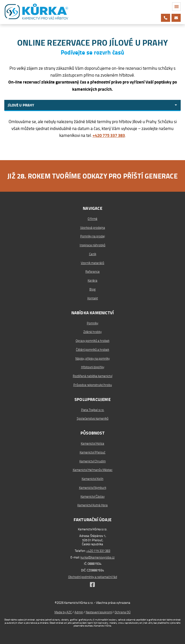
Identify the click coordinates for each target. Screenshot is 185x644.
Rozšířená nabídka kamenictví (92, 376)
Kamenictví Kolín (92, 479)
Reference (92, 272)
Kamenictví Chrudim (92, 461)
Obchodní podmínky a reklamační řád (93, 577)
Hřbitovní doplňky (93, 367)
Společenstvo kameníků (93, 419)
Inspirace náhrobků (92, 245)
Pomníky (92, 323)
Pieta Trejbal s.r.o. (93, 410)
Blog (92, 289)
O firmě (92, 219)
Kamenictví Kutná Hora (92, 505)
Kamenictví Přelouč (92, 452)
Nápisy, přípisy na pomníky (92, 359)
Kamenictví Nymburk (93, 488)
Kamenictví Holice (92, 444)
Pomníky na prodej (92, 236)
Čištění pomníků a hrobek (92, 350)
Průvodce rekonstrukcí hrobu (93, 385)
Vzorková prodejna (93, 228)
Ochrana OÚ (123, 612)
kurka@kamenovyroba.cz (98, 557)
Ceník (93, 254)
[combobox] (92, 106)
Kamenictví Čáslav (92, 497)
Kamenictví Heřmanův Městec (93, 470)
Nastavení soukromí (99, 612)
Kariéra (92, 281)
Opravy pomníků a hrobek (92, 341)
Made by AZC (63, 612)
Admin (79, 612)
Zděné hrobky (92, 332)
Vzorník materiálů (92, 263)
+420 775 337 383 (98, 551)
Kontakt (93, 298)
